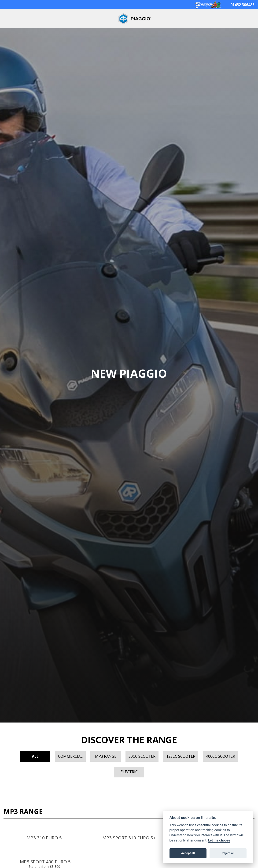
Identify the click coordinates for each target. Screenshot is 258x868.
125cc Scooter (181, 756)
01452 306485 (242, 5)
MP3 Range (106, 756)
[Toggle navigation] (9, 19)
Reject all (228, 853)
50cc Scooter (142, 756)
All (35, 756)
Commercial (70, 756)
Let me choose (219, 840)
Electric (129, 772)
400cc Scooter (221, 756)
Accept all (188, 853)
